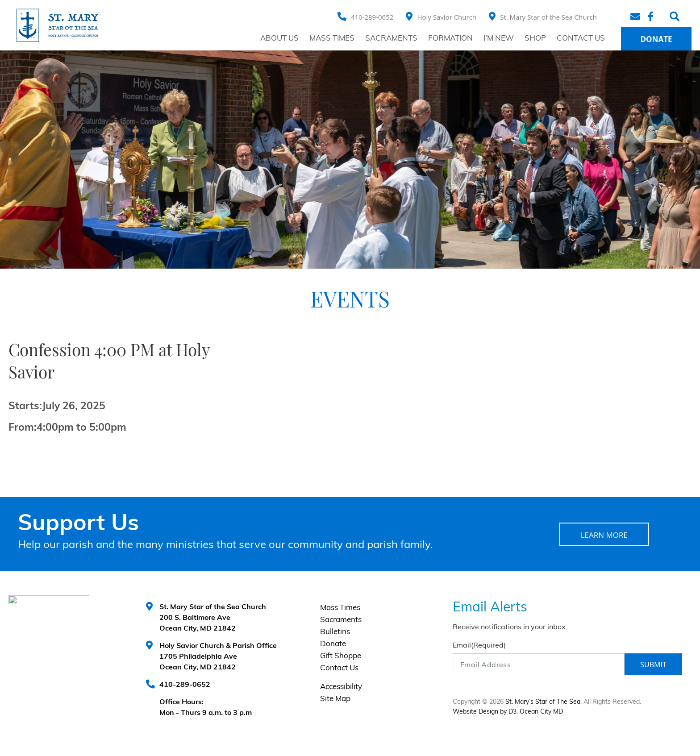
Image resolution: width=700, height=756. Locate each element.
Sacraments (391, 39)
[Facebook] (652, 17)
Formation (450, 39)
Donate (656, 39)
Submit (653, 665)
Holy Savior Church (447, 17)
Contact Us (581, 39)
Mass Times (332, 39)
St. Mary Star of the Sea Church (548, 17)
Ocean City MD (541, 712)
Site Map (335, 699)
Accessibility (341, 687)
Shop (535, 39)
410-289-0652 (372, 17)
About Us (279, 39)
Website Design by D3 (485, 712)
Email (479, 646)
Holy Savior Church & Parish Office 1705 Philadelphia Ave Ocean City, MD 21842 (218, 657)
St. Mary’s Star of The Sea (543, 702)
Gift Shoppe (341, 656)
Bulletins (335, 632)
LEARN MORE (604, 535)
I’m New (499, 39)
